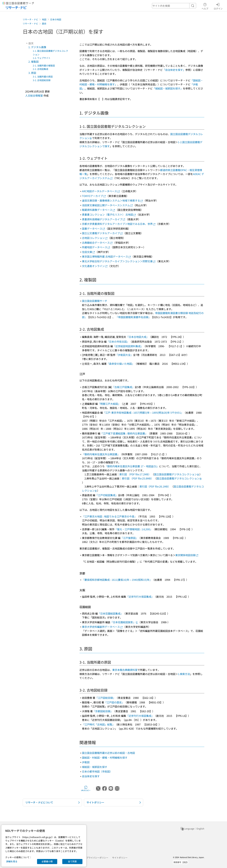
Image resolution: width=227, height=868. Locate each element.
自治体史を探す (91, 776)
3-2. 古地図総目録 (42, 80)
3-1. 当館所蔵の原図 (43, 77)
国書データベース (94, 229)
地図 (44, 19)
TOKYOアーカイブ (94, 196)
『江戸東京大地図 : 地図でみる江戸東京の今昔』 (109, 516)
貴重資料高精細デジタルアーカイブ (104, 219)
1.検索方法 (184, 674)
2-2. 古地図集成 (41, 69)
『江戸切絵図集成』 (107, 495)
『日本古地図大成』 (137, 337)
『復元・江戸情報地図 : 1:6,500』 (133, 529)
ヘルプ (205, 6)
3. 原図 (32, 73)
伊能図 (86, 762)
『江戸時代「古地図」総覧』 (98, 724)
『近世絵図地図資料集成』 (128, 346)
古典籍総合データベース (97, 243)
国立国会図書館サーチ (95, 301)
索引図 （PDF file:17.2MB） (135, 474)
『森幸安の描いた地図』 (120, 364)
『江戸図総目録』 (105, 698)
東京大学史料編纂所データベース (102, 627)
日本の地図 (56, 19)
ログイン (218, 6)
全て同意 (72, 861)
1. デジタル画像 (37, 47)
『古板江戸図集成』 (123, 387)
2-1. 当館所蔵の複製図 (44, 65)
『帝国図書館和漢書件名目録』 (133, 317)
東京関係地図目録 (187, 555)
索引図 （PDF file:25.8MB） (138, 478)
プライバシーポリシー (97, 858)
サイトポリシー (120, 858)
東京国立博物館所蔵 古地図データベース (107, 256)
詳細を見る (12, 861)
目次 (29, 43)
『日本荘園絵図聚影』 (124, 622)
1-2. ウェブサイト (42, 58)
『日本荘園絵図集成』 (110, 613)
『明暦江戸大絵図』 (109, 404)
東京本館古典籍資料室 (125, 670)
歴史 (44, 24)
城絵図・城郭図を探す (95, 767)
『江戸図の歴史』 (114, 702)
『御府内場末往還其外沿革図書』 (101, 454)
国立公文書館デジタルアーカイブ (102, 233)
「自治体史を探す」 (174, 70)
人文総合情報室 (34, 95)
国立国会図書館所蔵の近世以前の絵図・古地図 (108, 753)
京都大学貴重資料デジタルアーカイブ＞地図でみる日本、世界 (119, 224)
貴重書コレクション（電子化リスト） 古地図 (109, 214)
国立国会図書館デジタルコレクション (177, 474)
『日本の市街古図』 (118, 342)
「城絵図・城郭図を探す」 (168, 88)
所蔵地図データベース (96, 247)
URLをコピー (86, 788)
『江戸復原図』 (129, 538)
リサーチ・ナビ (30, 19)
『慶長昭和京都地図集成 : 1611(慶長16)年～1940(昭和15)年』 (117, 580)
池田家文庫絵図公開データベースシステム (108, 205)
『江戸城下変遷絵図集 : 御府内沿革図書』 (124, 433)
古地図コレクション (95, 238)
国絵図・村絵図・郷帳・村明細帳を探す (105, 758)
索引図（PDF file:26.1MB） (155, 486)
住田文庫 (89, 252)
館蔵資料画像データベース (99, 210)
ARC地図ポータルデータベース (101, 191)
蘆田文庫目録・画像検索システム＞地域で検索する (113, 200)
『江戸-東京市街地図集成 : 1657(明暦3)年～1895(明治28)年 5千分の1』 (143, 413)
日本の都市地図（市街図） (97, 771)
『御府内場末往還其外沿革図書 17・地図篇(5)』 (132, 466)
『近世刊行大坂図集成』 (140, 597)
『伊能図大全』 (124, 355)
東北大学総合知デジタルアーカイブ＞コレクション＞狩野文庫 (119, 261)
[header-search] (174, 6)
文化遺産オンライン (95, 266)
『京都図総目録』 (103, 711)
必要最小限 (47, 861)
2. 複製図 (33, 62)
